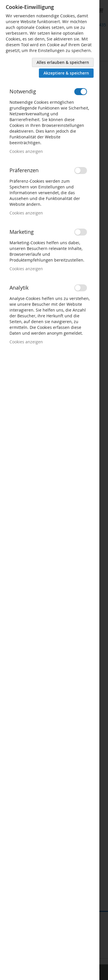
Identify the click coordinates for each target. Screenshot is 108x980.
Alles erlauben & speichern (63, 62)
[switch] (81, 92)
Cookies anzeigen (26, 151)
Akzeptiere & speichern (66, 73)
